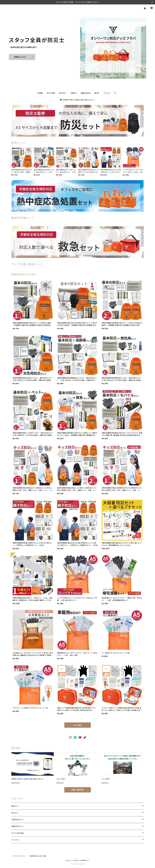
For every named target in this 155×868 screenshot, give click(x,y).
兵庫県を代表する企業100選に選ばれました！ (77, 100)
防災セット (15, 813)
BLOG (97, 93)
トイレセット (15, 840)
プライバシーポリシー (20, 856)
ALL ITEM (51, 93)
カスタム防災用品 (18, 833)
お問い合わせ (86, 93)
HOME (40, 93)
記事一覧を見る (78, 790)
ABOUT (74, 93)
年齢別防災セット (17, 826)
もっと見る (78, 725)
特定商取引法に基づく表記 (38, 856)
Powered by (78, 864)
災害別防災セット (17, 820)
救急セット (15, 806)
